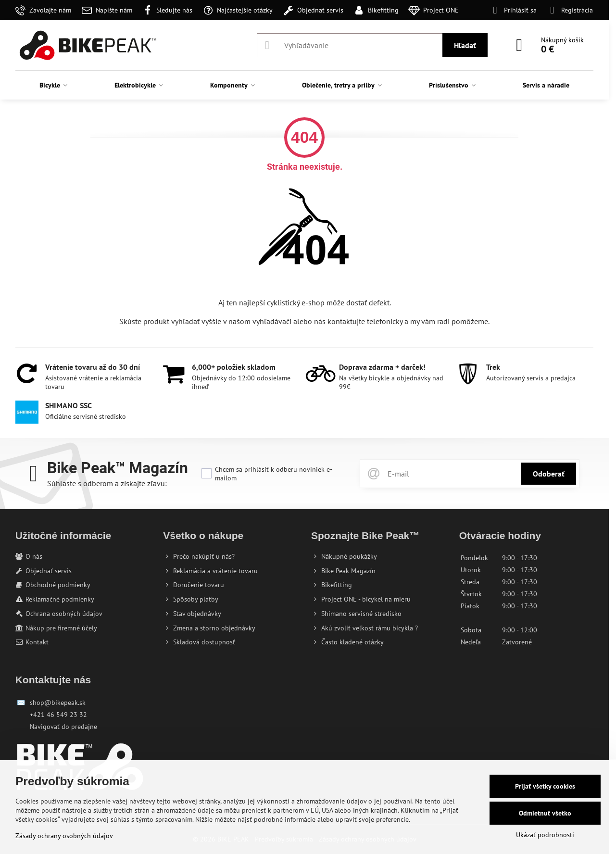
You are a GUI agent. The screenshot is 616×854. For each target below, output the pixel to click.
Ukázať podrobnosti (545, 835)
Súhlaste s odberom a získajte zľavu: (107, 483)
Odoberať (549, 474)
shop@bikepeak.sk (58, 703)
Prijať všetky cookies (545, 786)
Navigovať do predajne (63, 727)
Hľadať (465, 45)
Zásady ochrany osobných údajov (64, 836)
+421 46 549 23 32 (58, 715)
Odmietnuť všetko (545, 813)
